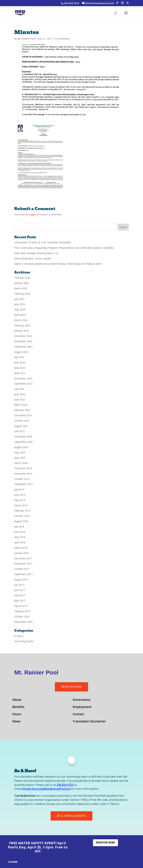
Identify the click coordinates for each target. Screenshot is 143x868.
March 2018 (21, 548)
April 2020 (20, 458)
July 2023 (19, 357)
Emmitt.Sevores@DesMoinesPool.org (46, 789)
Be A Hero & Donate (71, 816)
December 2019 (23, 468)
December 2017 (23, 558)
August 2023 (21, 352)
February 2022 (22, 410)
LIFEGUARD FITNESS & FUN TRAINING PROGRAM (43, 242)
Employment (82, 707)
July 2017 (19, 585)
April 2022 (20, 400)
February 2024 (22, 325)
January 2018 (21, 553)
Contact (78, 714)
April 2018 (20, 542)
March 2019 (21, 505)
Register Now (71, 687)
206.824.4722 (65, 785)
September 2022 (23, 384)
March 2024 (21, 320)
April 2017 (20, 601)
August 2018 (21, 521)
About (17, 700)
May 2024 (20, 309)
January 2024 (21, 331)
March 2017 (21, 606)
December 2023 (23, 336)
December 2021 (23, 415)
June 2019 (20, 495)
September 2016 (23, 622)
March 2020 (21, 463)
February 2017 (22, 611)
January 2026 (21, 283)
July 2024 (19, 299)
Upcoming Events (24, 641)
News (16, 722)
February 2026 (22, 278)
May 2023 (20, 368)
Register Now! (105, 843)
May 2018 (20, 537)
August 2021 (21, 426)
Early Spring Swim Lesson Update (33, 258)
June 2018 (20, 532)
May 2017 (20, 595)
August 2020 (21, 447)
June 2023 (20, 362)
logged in (34, 214)
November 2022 (23, 378)
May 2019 (20, 500)
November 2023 (23, 341)
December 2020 (23, 436)
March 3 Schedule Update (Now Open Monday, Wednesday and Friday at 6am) (58, 264)
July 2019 (19, 489)
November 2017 (23, 564)
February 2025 (22, 294)
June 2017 (20, 590)
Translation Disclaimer (89, 722)
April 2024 (20, 315)
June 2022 (20, 394)
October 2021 (22, 421)
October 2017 (22, 569)
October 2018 (22, 516)
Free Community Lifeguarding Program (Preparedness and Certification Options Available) (64, 248)
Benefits (18, 707)
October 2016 (22, 616)
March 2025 (21, 288)
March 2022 (21, 405)
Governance (82, 700)
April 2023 (20, 373)
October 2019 (22, 479)
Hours (17, 714)
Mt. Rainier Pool (26, 39)
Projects (19, 636)
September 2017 (23, 574)
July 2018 (19, 527)
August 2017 (21, 579)
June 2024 (20, 304)
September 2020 (23, 442)
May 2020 (20, 452)
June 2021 (20, 431)
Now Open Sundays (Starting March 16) (36, 253)
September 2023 (23, 347)
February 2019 (22, 511)
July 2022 (19, 389)
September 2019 (23, 484)
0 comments (62, 39)
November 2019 (23, 474)
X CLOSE (13, 862)
